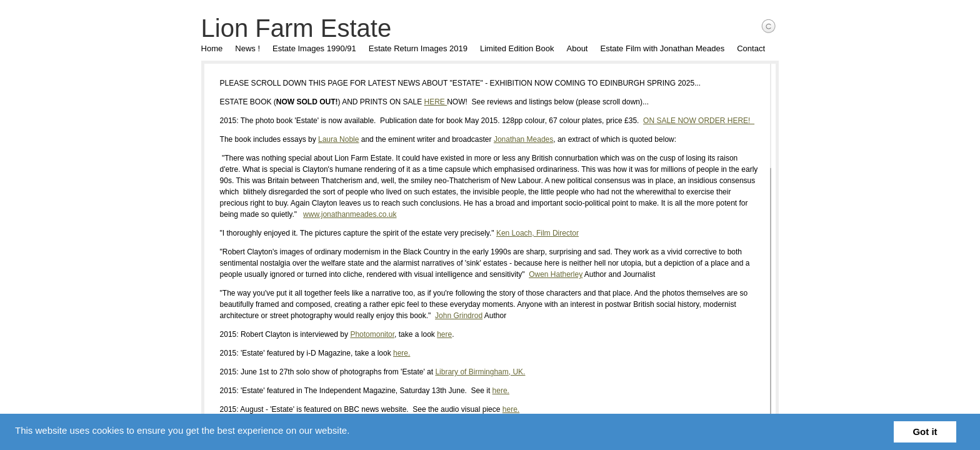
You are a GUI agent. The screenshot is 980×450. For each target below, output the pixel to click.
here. (390, 353)
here (434, 334)
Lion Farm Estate (285, 28)
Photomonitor (362, 334)
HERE (425, 102)
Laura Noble (327, 139)
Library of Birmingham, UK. (469, 372)
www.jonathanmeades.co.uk (260, 214)
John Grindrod (406, 316)
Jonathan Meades (512, 139)
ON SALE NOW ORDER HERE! (687, 121)
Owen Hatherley (520, 274)
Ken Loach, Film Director (526, 233)
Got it (925, 432)
